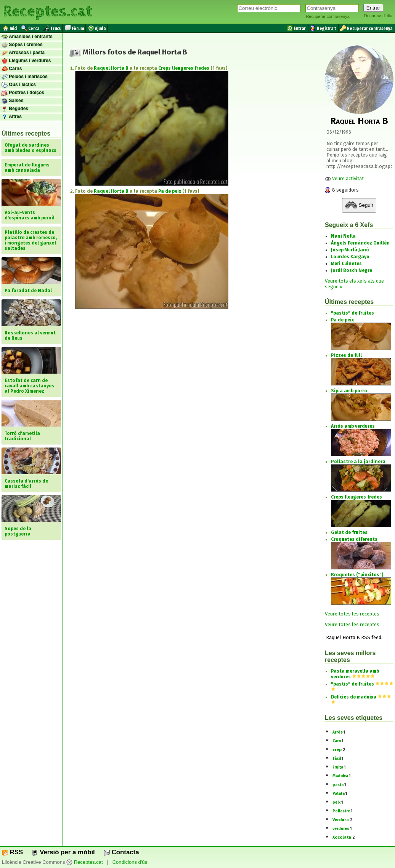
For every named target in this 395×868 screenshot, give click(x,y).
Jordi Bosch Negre (352, 270)
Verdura (341, 820)
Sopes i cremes (22, 45)
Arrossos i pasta (23, 53)
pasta (338, 785)
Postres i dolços (23, 93)
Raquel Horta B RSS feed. (354, 637)
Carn (337, 741)
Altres (12, 117)
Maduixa (340, 776)
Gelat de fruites (349, 532)
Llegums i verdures (26, 61)
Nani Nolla (343, 236)
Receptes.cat (47, 11)
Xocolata (342, 837)
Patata (339, 794)
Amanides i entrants (27, 37)
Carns (12, 69)
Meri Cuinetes (346, 264)
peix (336, 802)
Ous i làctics (19, 85)
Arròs (338, 732)
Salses (12, 101)
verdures (341, 829)
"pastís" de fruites (352, 313)
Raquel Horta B (111, 68)
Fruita (338, 767)
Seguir (359, 205)
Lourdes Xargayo (350, 257)
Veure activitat (344, 178)
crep (337, 750)
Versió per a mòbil (63, 852)
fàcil (337, 759)
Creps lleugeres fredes (184, 68)
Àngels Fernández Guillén (360, 243)
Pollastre (341, 811)
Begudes (15, 109)
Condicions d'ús (130, 862)
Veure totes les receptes (352, 614)
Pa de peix (170, 191)
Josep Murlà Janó (350, 250)
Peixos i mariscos (25, 77)
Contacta (121, 852)
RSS (12, 852)
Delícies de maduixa (354, 697)
